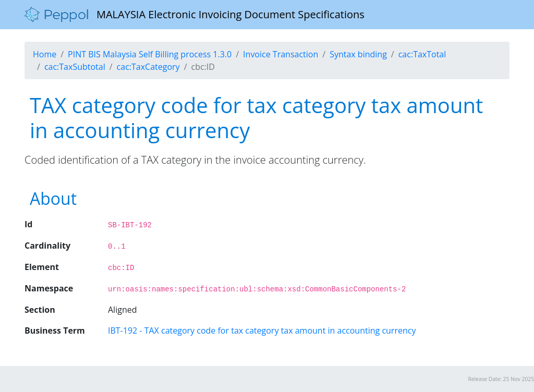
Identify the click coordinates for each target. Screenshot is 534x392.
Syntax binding (358, 54)
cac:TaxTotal (422, 54)
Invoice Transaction (281, 54)
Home (45, 54)
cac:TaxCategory (148, 67)
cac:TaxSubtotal (75, 67)
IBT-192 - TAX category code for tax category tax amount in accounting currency (262, 330)
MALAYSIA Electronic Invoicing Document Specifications (195, 15)
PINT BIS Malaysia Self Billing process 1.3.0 (150, 54)
